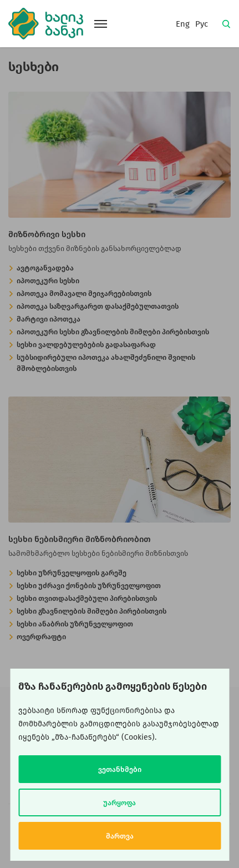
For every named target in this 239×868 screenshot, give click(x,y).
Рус (202, 24)
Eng (183, 24)
